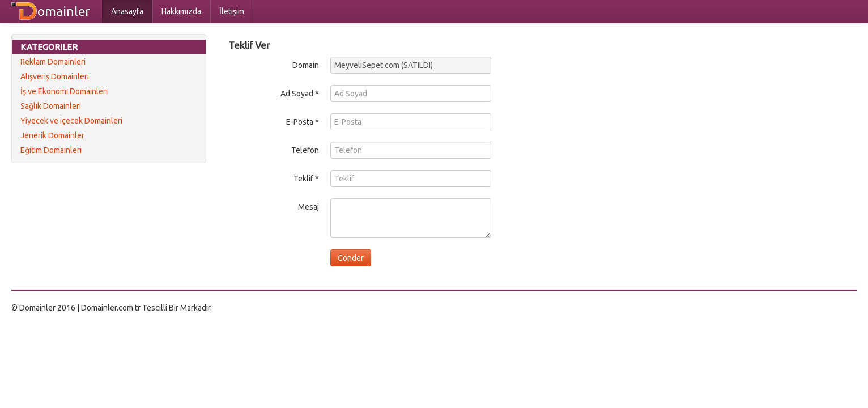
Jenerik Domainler (52, 135)
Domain (306, 65)
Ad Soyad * (300, 93)
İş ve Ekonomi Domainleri (64, 91)
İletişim (232, 11)
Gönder (351, 258)
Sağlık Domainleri (51, 106)
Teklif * (306, 178)
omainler (64, 11)
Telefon (305, 150)
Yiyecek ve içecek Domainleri (71, 121)
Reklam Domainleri (53, 62)
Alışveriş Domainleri (55, 76)
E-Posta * (303, 122)
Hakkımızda (181, 11)
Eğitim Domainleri (51, 150)
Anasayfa (127, 11)
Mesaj (309, 207)
